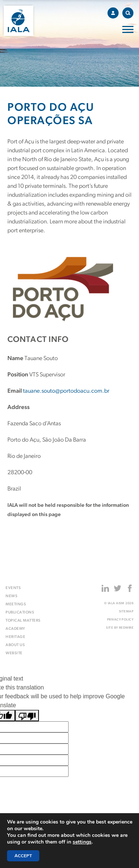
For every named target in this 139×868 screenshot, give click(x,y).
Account (115, 12)
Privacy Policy (120, 620)
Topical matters (23, 621)
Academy (15, 629)
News (11, 596)
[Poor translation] (27, 716)
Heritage (15, 637)
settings (82, 842)
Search (130, 12)
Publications (20, 613)
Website (14, 653)
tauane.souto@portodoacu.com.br (66, 391)
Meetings (16, 604)
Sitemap (126, 611)
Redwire (126, 628)
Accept (23, 856)
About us (15, 645)
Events (13, 588)
